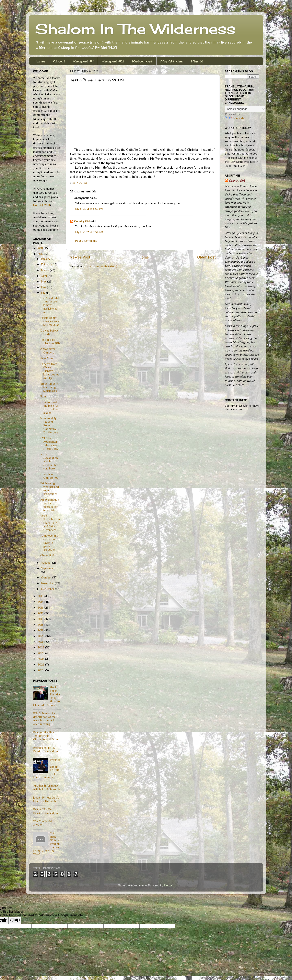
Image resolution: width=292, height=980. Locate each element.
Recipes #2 (113, 61)
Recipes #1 (83, 61)
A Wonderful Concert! (48, 351)
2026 (41, 670)
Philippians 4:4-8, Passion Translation (45, 749)
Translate (235, 118)
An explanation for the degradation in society (50, 505)
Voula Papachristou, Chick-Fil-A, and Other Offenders (50, 523)
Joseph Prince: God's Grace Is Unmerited (46, 799)
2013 (41, 596)
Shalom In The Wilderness (135, 29)
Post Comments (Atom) (102, 266)
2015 (41, 608)
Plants (197, 61)
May (44, 282)
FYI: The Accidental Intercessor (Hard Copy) (50, 443)
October (47, 577)
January (46, 259)
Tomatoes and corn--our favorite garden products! (49, 543)
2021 (41, 642)
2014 (41, 602)
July (44, 293)
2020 (42, 636)
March (45, 270)
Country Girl (82, 221)
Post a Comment (86, 241)
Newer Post (80, 257)
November (48, 583)
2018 (41, 625)
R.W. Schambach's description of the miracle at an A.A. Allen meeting (44, 719)
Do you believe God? (49, 332)
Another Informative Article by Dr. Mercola (47, 787)
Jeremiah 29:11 (42, 205)
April (44, 276)
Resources (142, 61)
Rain (43, 396)
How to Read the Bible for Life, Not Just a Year (50, 407)
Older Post (206, 257)
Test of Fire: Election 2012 (50, 341)
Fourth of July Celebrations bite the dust (50, 321)
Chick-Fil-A (47, 555)
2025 (41, 665)
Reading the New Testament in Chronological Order (46, 736)
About (59, 61)
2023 (41, 653)
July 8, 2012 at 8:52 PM (89, 209)
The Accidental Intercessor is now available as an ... (50, 305)
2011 (41, 248)
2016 (41, 613)
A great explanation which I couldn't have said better (50, 461)
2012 (41, 254)
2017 (41, 619)
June (44, 287)
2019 (41, 630)
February (47, 264)
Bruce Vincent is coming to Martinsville (50, 387)
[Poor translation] (15, 921)
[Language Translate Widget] (245, 109)
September (48, 568)
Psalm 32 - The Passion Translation (45, 811)
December (48, 589)
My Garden (172, 61)
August (46, 563)
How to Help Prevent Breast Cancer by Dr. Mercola (49, 425)
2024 (41, 659)
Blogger (169, 885)
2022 (41, 647)
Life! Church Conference (49, 476)
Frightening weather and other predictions (50, 489)
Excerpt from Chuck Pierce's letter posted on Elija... (50, 371)
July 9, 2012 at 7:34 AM (89, 232)
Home (39, 61)
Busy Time (47, 358)
